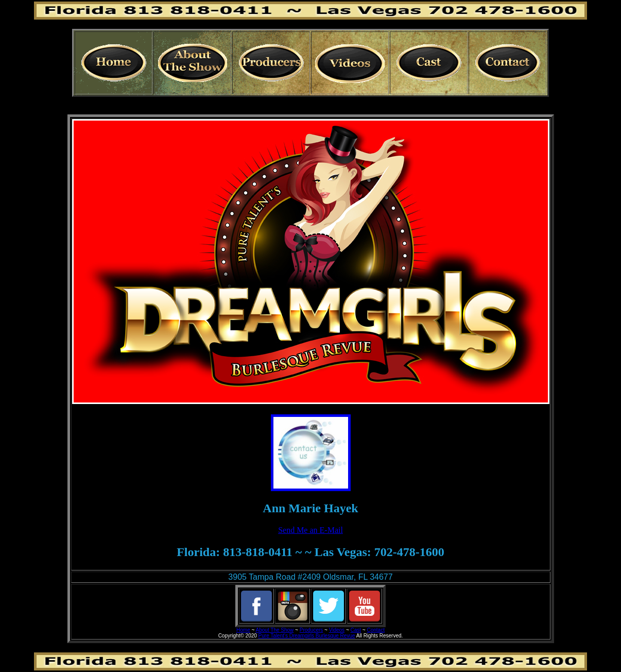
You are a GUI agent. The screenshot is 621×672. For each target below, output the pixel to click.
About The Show (275, 630)
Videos (337, 630)
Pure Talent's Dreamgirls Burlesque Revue (307, 636)
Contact (376, 630)
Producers (312, 630)
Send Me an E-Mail (310, 530)
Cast (356, 630)
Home (243, 630)
